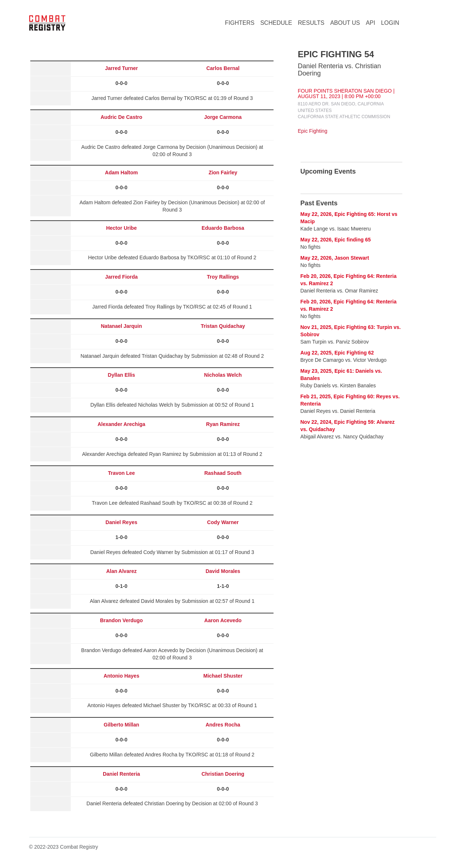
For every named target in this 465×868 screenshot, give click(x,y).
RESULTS (311, 23)
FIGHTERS (240, 23)
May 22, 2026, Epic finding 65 (336, 240)
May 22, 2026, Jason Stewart (335, 258)
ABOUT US (345, 23)
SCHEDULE (276, 23)
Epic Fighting (313, 131)
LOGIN (390, 23)
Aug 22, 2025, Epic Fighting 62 (337, 353)
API (371, 23)
